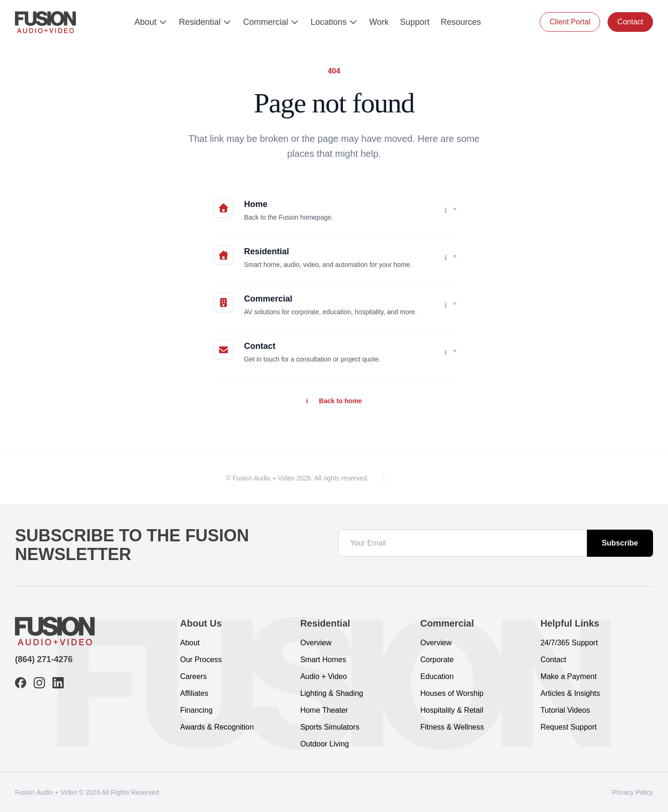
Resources (461, 22)
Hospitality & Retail (452, 710)
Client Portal (570, 22)
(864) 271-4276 (44, 659)
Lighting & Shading (332, 693)
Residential (205, 22)
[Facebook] (404, 478)
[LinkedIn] (438, 478)
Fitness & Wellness (452, 727)
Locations (334, 22)
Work (379, 22)
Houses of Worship (452, 693)
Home (256, 204)
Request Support (569, 727)
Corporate (437, 660)
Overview (316, 643)
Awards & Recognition (217, 727)
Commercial (271, 22)
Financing (197, 710)
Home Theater (324, 710)
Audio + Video (324, 676)
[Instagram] (421, 478)
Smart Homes (323, 660)
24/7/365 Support (569, 643)
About (151, 22)
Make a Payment (569, 676)
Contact (630, 22)
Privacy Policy (633, 792)
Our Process (201, 660)
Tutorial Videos (565, 710)
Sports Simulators (330, 727)
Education (437, 676)
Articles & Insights (570, 693)
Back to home (334, 401)
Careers (194, 676)
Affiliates (194, 693)
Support (415, 22)
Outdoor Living (325, 744)
